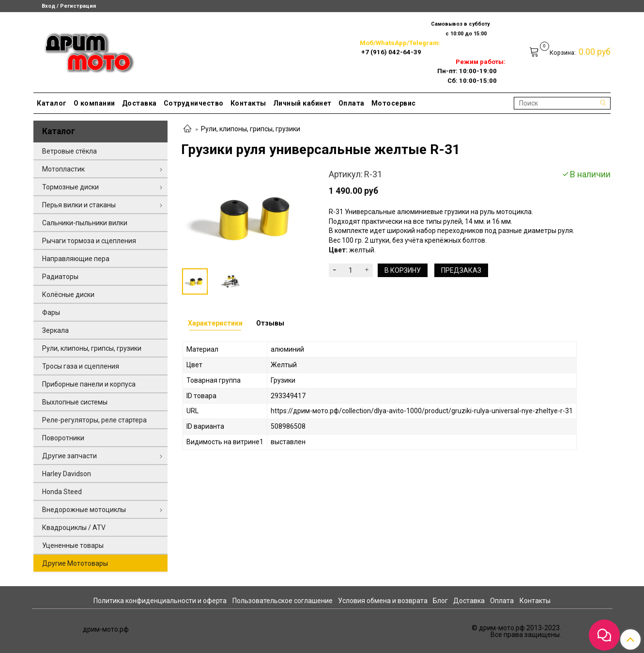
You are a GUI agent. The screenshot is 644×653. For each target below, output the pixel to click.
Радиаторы (60, 277)
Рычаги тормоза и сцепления (89, 241)
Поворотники (63, 438)
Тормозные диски (70, 187)
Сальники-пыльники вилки (85, 223)
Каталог (52, 103)
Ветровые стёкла (69, 151)
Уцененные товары (73, 545)
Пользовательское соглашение (283, 601)
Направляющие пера (76, 259)
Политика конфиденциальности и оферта (160, 601)
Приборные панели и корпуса (89, 384)
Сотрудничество (194, 103)
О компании (94, 103)
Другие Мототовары (75, 563)
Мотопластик (63, 169)
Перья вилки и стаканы (79, 205)
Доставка (139, 103)
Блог (440, 601)
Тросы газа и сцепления (81, 366)
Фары (51, 312)
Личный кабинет (302, 103)
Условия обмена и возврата (383, 601)
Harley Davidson (67, 474)
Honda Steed (62, 492)
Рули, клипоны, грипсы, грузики (251, 129)
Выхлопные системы (75, 402)
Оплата (352, 103)
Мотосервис (394, 103)
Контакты (248, 103)
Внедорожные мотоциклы (84, 510)
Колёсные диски (68, 295)
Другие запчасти (69, 456)
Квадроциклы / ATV (74, 528)
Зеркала (55, 330)
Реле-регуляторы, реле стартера (94, 420)
